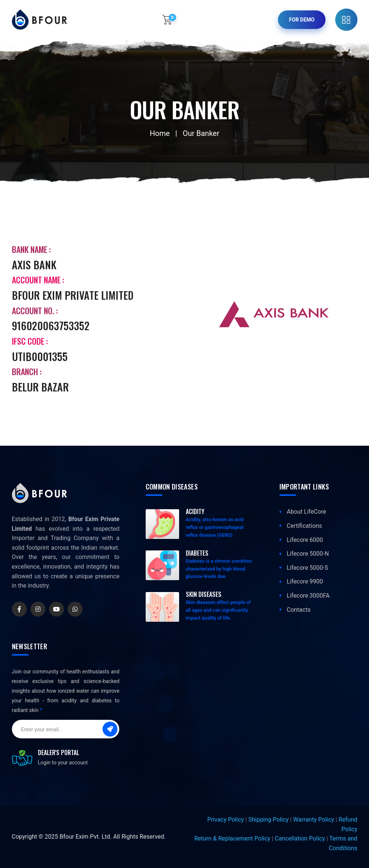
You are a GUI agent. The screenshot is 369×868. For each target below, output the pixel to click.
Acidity (195, 511)
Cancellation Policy (300, 838)
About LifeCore (307, 512)
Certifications (305, 526)
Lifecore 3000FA (308, 596)
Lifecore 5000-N (308, 554)
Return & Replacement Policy (232, 838)
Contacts (299, 610)
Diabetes (197, 553)
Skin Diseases (204, 594)
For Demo (302, 20)
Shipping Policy (268, 820)
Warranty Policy (314, 820)
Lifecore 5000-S (307, 568)
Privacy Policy (226, 820)
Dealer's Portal (59, 752)
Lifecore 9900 (305, 581)
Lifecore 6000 (305, 540)
